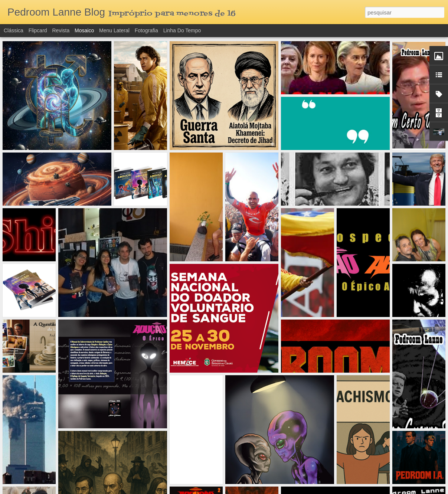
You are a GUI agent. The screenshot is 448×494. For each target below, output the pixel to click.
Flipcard (38, 30)
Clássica (14, 30)
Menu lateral (114, 30)
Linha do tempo (182, 30)
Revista (61, 30)
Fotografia (146, 30)
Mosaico (84, 30)
